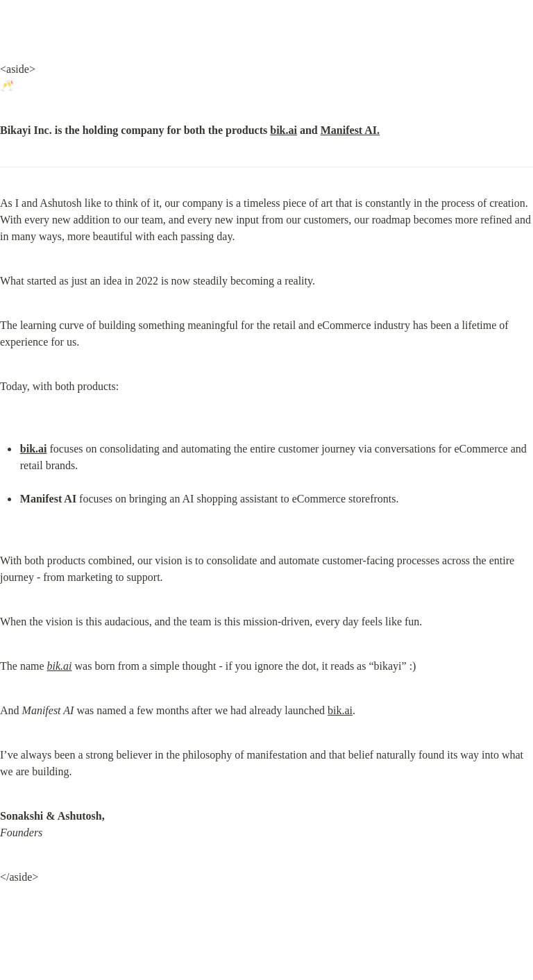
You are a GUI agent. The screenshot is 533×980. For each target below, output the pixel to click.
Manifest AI (349, 130)
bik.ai (284, 130)
